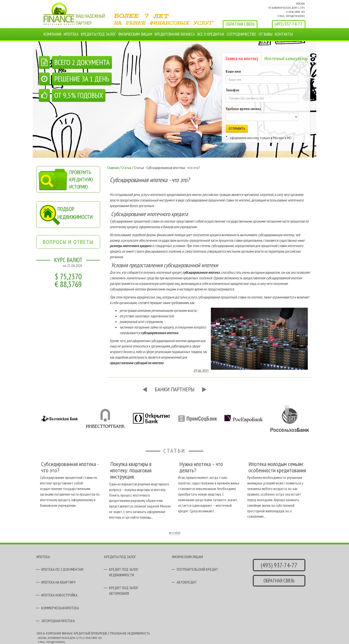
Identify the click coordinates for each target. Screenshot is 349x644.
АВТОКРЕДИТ (187, 582)
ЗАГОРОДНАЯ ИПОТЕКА (58, 621)
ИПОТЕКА (43, 557)
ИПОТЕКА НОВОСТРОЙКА (59, 595)
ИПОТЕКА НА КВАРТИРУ (58, 582)
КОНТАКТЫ (284, 34)
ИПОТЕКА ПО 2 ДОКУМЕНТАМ (62, 569)
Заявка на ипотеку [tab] (242, 58)
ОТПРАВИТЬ (237, 129)
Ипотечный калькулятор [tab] (286, 58)
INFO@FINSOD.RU (295, 16)
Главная (113, 168)
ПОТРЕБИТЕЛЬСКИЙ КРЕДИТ (197, 569)
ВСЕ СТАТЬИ (175, 533)
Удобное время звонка (243, 109)
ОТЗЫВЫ (266, 34)
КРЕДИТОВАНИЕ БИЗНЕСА (175, 34)
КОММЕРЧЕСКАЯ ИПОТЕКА (60, 608)
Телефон (232, 90)
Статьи (126, 168)
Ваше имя (233, 71)
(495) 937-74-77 (289, 24)
